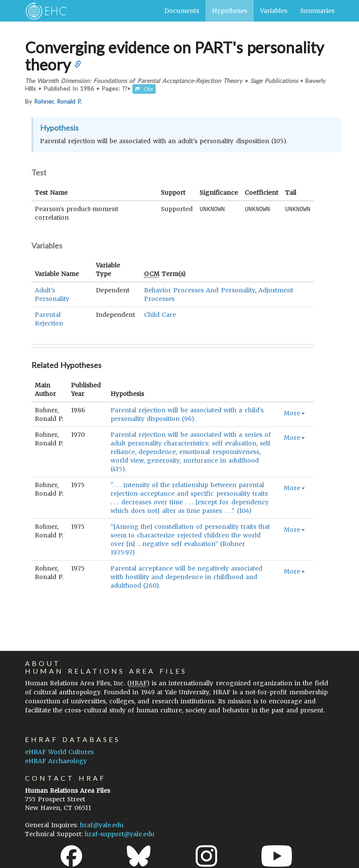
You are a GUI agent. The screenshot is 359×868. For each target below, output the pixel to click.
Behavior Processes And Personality (199, 290)
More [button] (294, 413)
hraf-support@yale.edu (120, 834)
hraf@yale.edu (102, 825)
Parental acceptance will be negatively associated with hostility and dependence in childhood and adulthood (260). (186, 577)
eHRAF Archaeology (56, 761)
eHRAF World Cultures (59, 752)
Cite (144, 89)
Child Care (160, 315)
